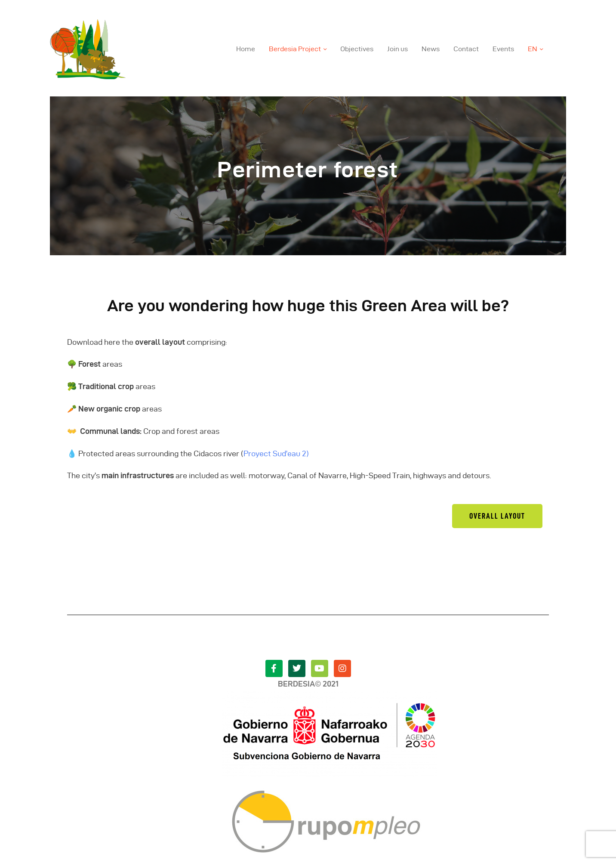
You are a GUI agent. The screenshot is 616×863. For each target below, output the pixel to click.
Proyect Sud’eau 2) (276, 453)
